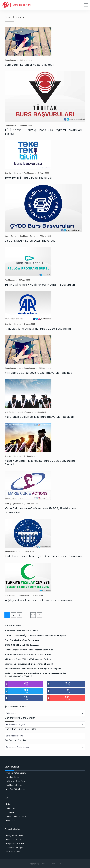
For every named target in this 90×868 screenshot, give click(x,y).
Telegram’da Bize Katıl (15, 844)
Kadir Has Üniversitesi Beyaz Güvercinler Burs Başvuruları (43, 556)
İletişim (9, 804)
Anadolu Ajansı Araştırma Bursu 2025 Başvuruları (38, 329)
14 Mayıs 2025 (26, 125)
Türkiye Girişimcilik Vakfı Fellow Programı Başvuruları (40, 285)
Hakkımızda (11, 808)
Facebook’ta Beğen (14, 848)
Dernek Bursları (11, 236)
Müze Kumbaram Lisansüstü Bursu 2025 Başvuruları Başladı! (33, 669)
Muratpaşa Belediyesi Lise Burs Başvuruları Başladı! (39, 417)
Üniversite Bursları (12, 552)
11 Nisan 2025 (30, 456)
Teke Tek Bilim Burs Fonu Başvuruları (29, 178)
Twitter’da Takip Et (14, 840)
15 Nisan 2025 (41, 412)
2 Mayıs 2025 (30, 324)
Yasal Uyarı (11, 820)
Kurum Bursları (10, 60)
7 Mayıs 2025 (45, 236)
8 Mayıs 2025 (43, 173)
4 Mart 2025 (38, 596)
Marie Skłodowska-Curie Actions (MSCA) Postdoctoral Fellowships (35, 673)
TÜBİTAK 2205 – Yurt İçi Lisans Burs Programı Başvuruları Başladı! (35, 636)
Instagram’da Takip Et (15, 835)
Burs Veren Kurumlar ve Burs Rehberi (29, 65)
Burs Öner (10, 812)
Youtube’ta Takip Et (14, 852)
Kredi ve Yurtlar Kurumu (16, 773)
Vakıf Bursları (29, 173)
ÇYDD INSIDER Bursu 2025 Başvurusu (30, 241)
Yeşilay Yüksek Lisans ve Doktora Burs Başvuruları (38, 600)
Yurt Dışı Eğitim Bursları (14, 504)
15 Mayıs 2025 (26, 60)
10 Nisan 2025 (33, 504)
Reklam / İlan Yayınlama (16, 816)
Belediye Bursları (24, 412)
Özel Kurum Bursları (13, 173)
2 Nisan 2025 (29, 552)
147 (33, 615)
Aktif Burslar (10, 412)
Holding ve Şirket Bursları (16, 781)
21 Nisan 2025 (45, 368)
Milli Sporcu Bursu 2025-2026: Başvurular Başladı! (38, 373)
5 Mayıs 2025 (24, 280)
